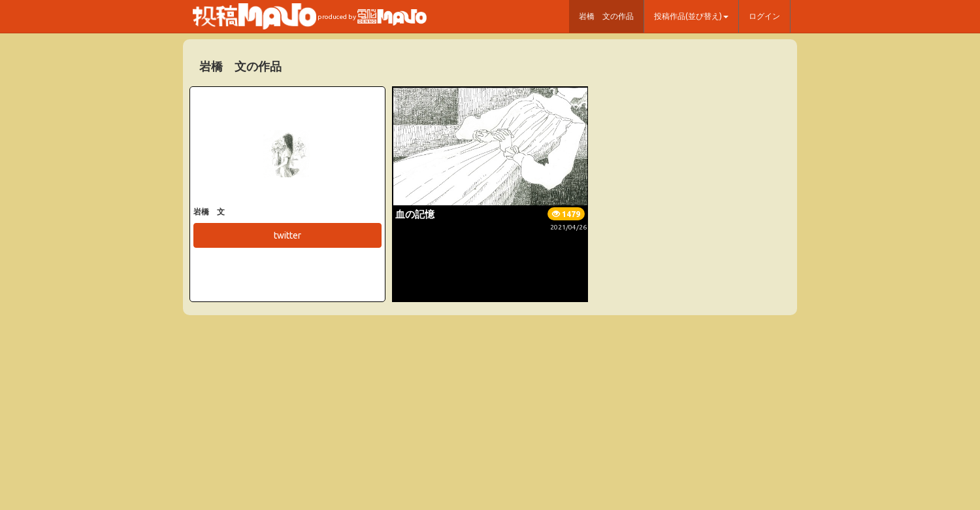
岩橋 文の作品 (606, 16)
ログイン (764, 16)
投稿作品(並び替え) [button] (691, 16)
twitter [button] (287, 235)
